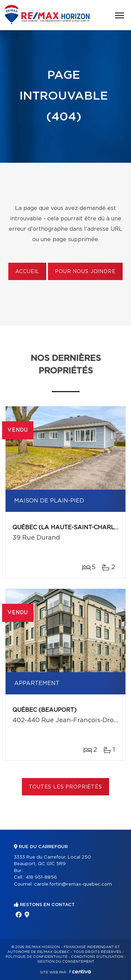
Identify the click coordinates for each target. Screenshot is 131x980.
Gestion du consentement (66, 962)
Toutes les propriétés (65, 787)
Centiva (80, 971)
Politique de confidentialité (36, 957)
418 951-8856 (41, 877)
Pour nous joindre (85, 272)
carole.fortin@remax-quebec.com (73, 884)
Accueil (27, 272)
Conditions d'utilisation (97, 957)
